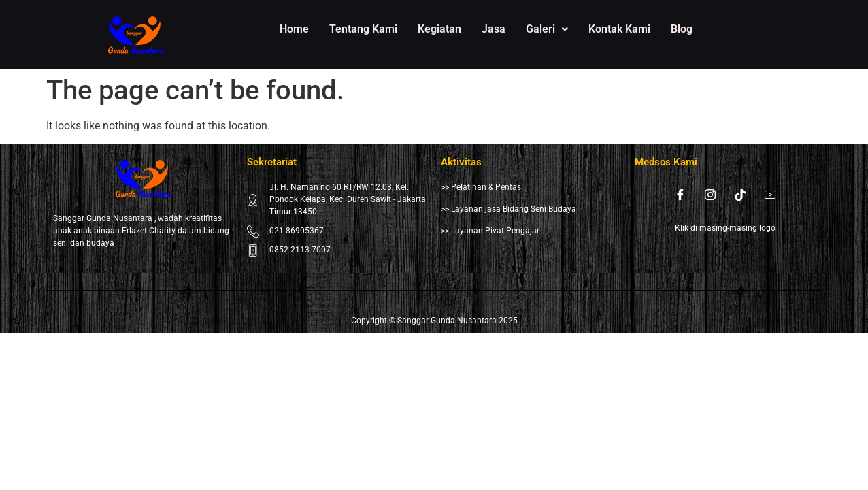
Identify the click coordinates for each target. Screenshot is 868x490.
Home (294, 29)
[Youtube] (770, 195)
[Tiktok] (740, 195)
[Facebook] (680, 195)
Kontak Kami (619, 29)
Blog (682, 29)
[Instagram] (710, 195)
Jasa (494, 29)
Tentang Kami (363, 29)
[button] (547, 29)
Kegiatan (439, 29)
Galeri (547, 29)
